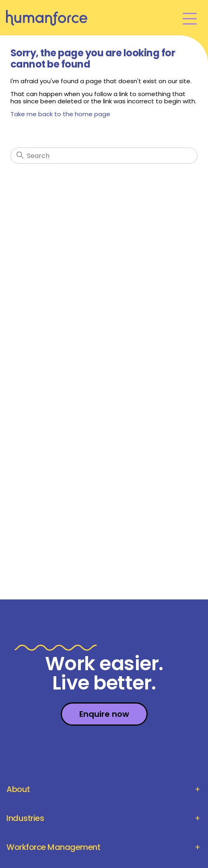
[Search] (104, 156)
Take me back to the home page (60, 114)
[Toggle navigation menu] (190, 18)
